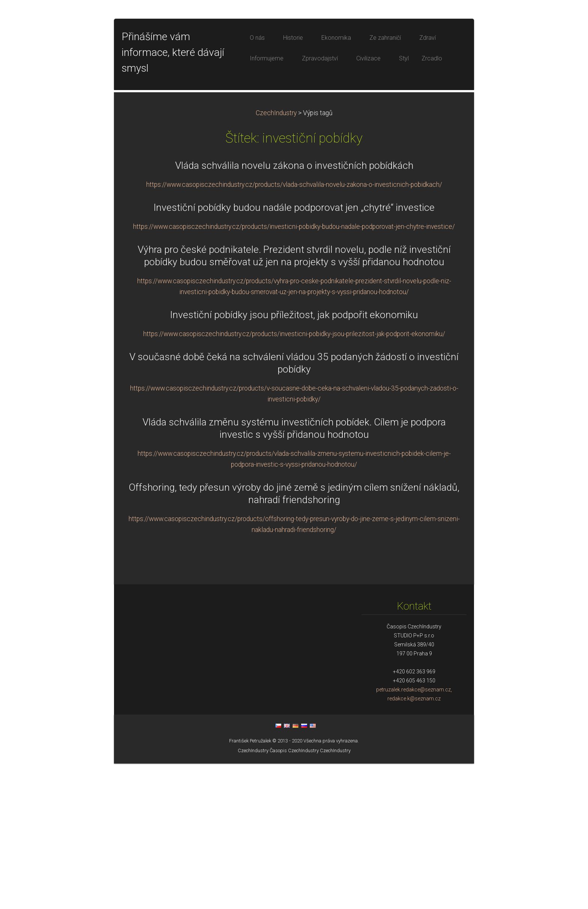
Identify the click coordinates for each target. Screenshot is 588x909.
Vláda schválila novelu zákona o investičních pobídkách (294, 311)
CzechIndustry (276, 258)
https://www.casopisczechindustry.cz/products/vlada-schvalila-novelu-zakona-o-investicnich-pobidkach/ (294, 330)
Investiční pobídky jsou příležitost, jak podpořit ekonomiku (294, 460)
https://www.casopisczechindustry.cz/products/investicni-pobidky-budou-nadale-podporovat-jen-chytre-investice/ (294, 372)
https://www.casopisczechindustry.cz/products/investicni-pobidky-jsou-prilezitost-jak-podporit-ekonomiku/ (294, 479)
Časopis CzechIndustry (294, 896)
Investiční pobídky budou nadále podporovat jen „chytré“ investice (294, 353)
